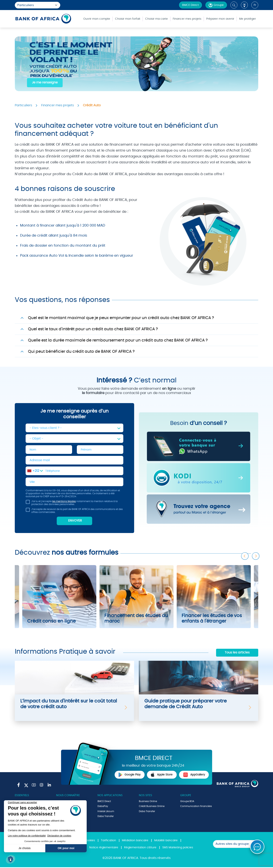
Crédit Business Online (152, 807)
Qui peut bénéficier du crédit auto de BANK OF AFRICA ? (81, 352)
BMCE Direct (190, 5)
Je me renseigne (45, 82)
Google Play (130, 775)
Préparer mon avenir (220, 19)
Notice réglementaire (104, 848)
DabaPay (103, 807)
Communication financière (196, 807)
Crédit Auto (92, 105)
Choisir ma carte (156, 19)
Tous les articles (237, 653)
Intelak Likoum (106, 812)
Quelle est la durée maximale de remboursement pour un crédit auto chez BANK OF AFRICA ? (118, 340)
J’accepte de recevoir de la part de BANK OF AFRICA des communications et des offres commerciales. (74, 512)
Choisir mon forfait (128, 19)
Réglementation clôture (140, 848)
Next (256, 554)
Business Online (148, 802)
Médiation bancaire (135, 841)
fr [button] (255, 5)
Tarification (108, 841)
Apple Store (162, 775)
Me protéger (247, 19)
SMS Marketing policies (178, 848)
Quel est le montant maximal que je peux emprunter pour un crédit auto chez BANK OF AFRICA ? (121, 318)
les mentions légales (64, 502)
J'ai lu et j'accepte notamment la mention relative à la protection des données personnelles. (72, 504)
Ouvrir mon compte (97, 19)
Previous (245, 554)
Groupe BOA (187, 802)
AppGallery (194, 775)
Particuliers (23, 105)
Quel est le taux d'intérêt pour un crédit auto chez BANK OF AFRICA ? (93, 329)
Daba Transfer (106, 817)
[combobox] (35, 471)
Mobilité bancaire (166, 841)
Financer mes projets (187, 19)
